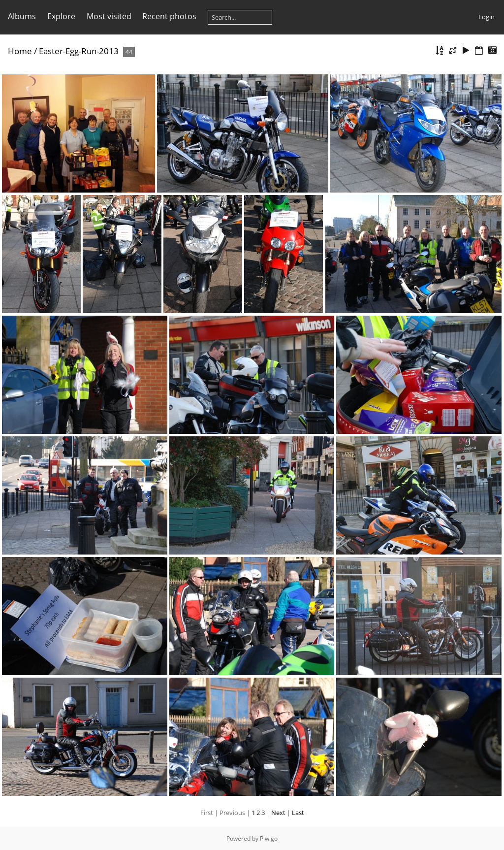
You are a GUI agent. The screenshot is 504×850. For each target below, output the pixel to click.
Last (298, 813)
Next (278, 813)
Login (487, 17)
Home (20, 51)
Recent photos (169, 16)
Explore (61, 16)
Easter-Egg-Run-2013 (79, 51)
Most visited (109, 16)
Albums (22, 16)
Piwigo (269, 838)
